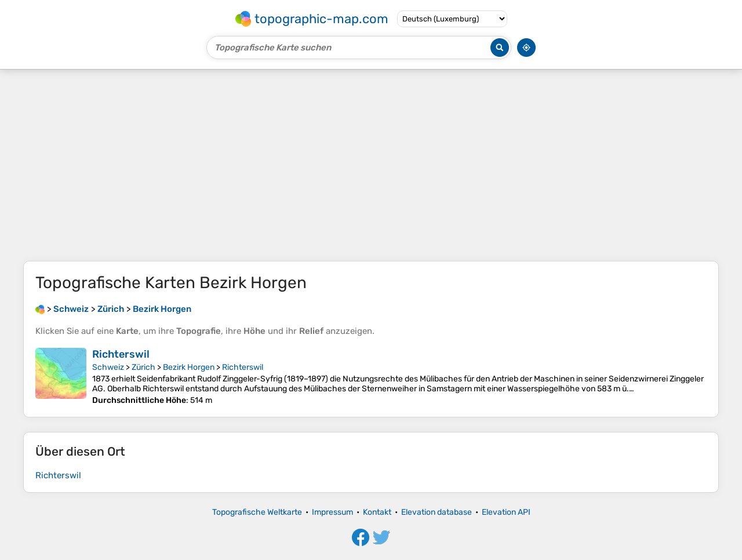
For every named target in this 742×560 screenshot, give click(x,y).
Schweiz (108, 367)
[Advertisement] (371, 165)
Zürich (143, 367)
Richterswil (121, 354)
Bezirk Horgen (189, 367)
